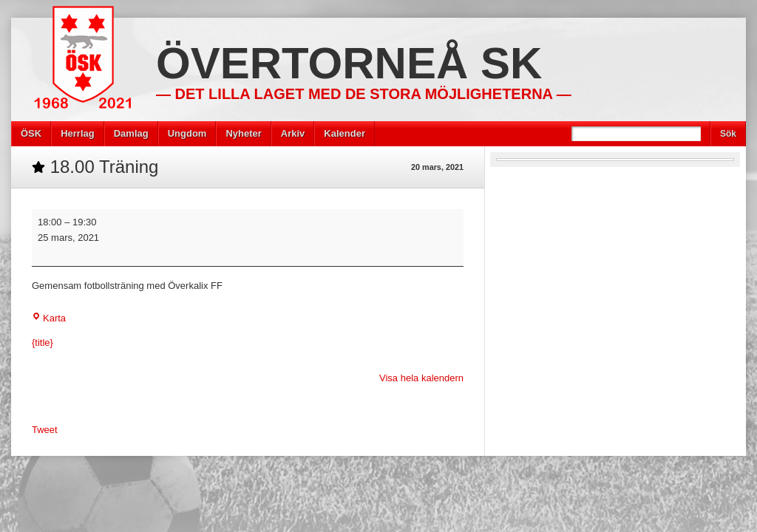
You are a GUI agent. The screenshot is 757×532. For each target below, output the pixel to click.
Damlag (131, 133)
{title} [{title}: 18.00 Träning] (43, 342)
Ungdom (187, 133)
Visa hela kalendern (421, 378)
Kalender (344, 133)
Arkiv (293, 133)
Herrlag (78, 133)
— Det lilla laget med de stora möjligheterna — (364, 94)
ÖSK (31, 133)
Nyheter (243, 133)
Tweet (45, 430)
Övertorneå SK (349, 63)
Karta (49, 318)
